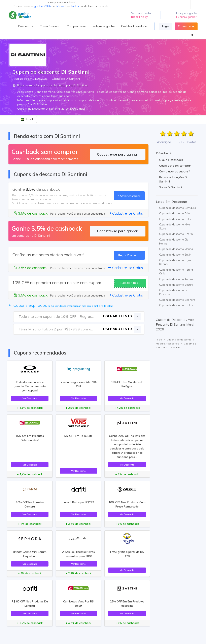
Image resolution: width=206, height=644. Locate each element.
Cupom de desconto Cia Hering (174, 241)
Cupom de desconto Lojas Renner (175, 262)
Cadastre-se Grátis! (126, 213)
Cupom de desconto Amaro (176, 279)
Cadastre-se (186, 26)
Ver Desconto (30, 398)
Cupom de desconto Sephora (177, 300)
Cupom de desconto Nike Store (175, 226)
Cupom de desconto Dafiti (175, 219)
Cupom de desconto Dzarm (176, 234)
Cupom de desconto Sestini (176, 285)
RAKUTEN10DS (130, 283)
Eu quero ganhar (186, 17)
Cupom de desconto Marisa (176, 249)
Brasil (27, 119)
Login (166, 26)
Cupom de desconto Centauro (178, 208)
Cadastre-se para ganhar (118, 154)
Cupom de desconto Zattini (176, 255)
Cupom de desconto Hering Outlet (176, 272)
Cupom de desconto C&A (175, 213)
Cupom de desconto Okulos (176, 305)
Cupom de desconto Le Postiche (173, 292)
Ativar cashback (129, 196)
